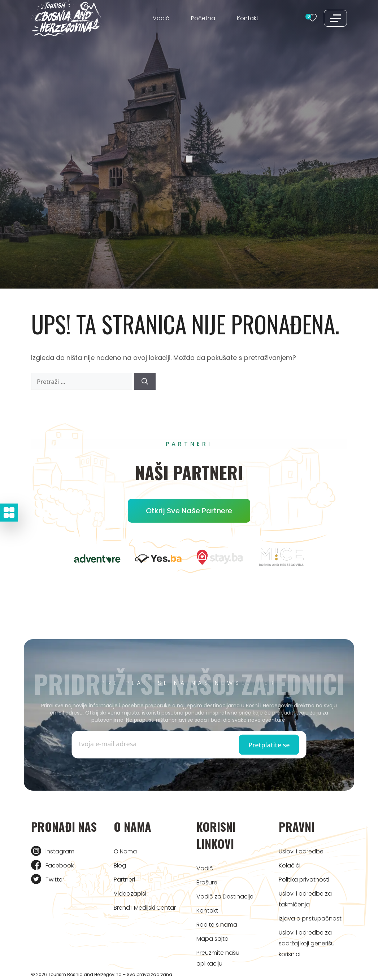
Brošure (207, 882)
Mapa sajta (212, 939)
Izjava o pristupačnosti (311, 919)
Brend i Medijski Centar (145, 908)
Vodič (161, 18)
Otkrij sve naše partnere (189, 511)
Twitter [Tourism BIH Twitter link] (55, 880)
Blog (120, 865)
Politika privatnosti (304, 880)
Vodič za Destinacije (225, 896)
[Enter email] (134, 744)
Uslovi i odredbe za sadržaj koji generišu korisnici (307, 943)
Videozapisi (130, 894)
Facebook (60, 865)
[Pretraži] (145, 382)
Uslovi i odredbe (301, 851)
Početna (203, 18)
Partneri (124, 880)
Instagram (60, 851)
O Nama (125, 851)
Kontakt (248, 18)
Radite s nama (217, 925)
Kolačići (290, 865)
